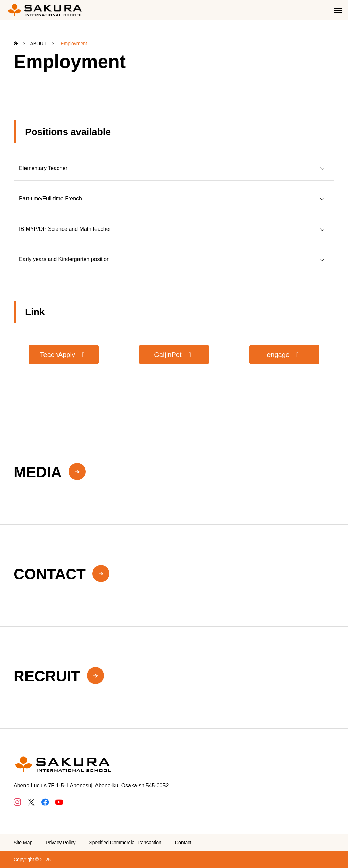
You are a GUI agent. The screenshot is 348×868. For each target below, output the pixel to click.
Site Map (23, 843)
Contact (183, 843)
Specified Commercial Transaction (125, 843)
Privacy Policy (61, 843)
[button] (64, 355)
